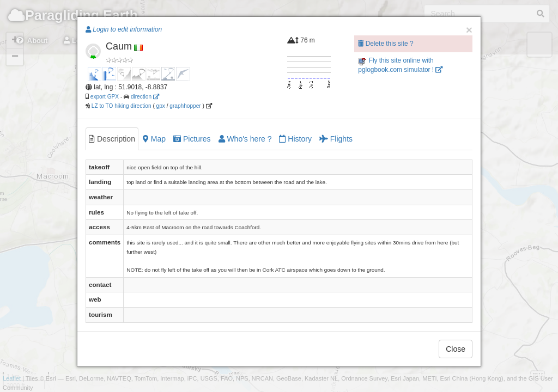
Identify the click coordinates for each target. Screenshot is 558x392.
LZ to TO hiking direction (121, 106)
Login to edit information (124, 29)
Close (456, 349)
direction (145, 97)
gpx (161, 106)
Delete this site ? (386, 44)
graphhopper (185, 106)
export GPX (105, 97)
